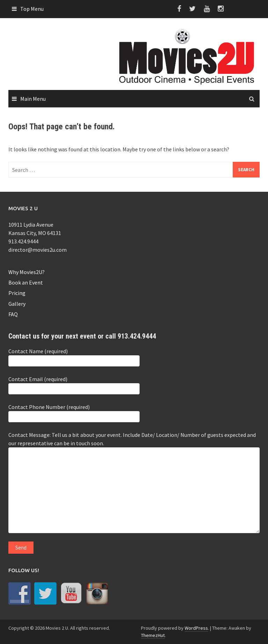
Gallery (17, 304)
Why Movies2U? (27, 272)
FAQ (13, 314)
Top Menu (32, 9)
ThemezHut (153, 635)
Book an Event (26, 282)
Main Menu (33, 99)
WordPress (196, 628)
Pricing (17, 293)
